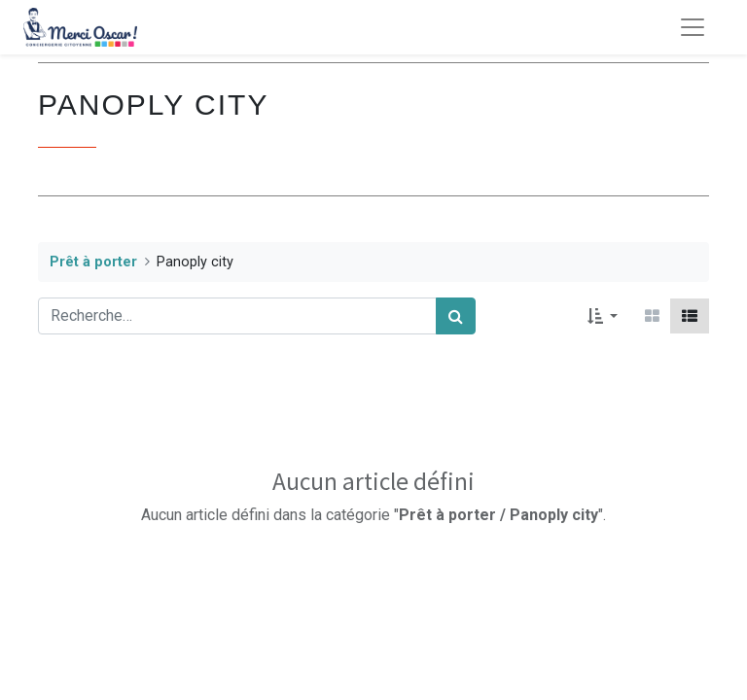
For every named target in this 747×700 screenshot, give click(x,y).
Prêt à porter (93, 262)
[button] (603, 316)
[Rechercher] (456, 316)
